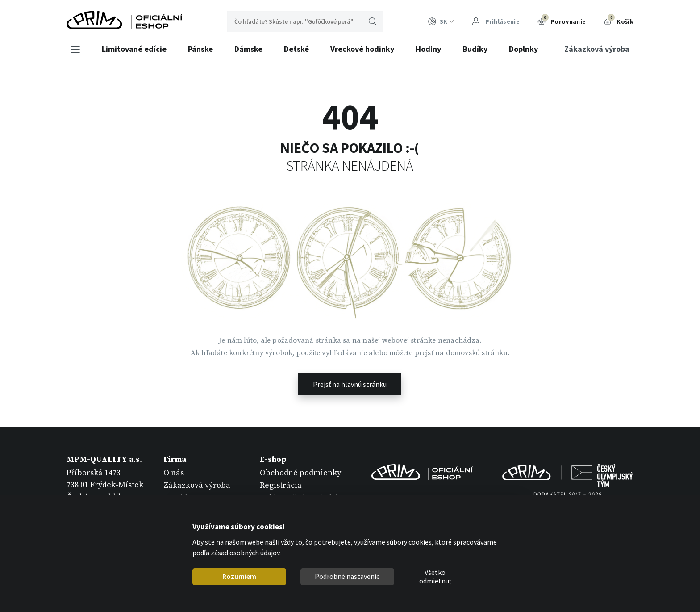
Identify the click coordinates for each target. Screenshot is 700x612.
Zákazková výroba (597, 49)
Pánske (200, 49)
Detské (296, 49)
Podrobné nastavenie (347, 576)
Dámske (248, 49)
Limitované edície (134, 49)
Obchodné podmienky (300, 473)
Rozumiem (239, 576)
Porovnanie (562, 21)
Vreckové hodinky (362, 49)
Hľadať (373, 21)
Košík (619, 21)
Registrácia (281, 485)
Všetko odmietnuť (435, 577)
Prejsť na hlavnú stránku (350, 384)
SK (441, 22)
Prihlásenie (496, 22)
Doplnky (523, 49)
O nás (174, 473)
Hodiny (428, 49)
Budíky (475, 49)
